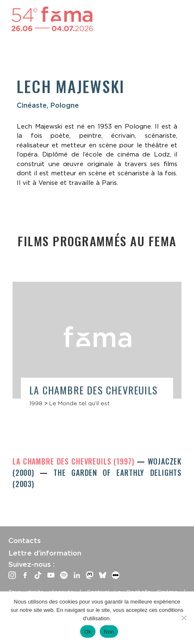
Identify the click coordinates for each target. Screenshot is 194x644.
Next (175, 332)
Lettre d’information (45, 553)
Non (109, 632)
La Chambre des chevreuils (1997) (75, 461)
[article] (97, 348)
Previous (19, 329)
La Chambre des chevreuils (93, 390)
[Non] (184, 618)
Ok (88, 632)
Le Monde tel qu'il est (79, 403)
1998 (36, 403)
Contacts (25, 540)
